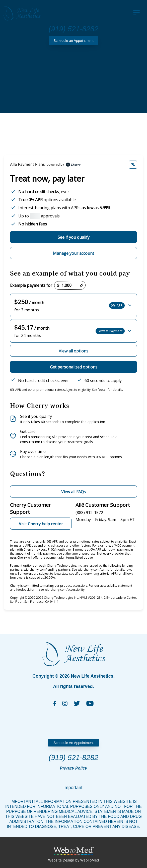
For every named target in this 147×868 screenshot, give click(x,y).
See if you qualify (74, 237)
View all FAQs (73, 492)
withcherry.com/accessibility (65, 590)
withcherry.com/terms (93, 570)
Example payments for (31, 285)
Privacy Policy (74, 768)
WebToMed (90, 860)
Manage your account (73, 253)
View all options (73, 351)
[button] (73, 305)
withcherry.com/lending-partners (47, 570)
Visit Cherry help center (41, 524)
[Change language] (133, 165)
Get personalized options (74, 367)
